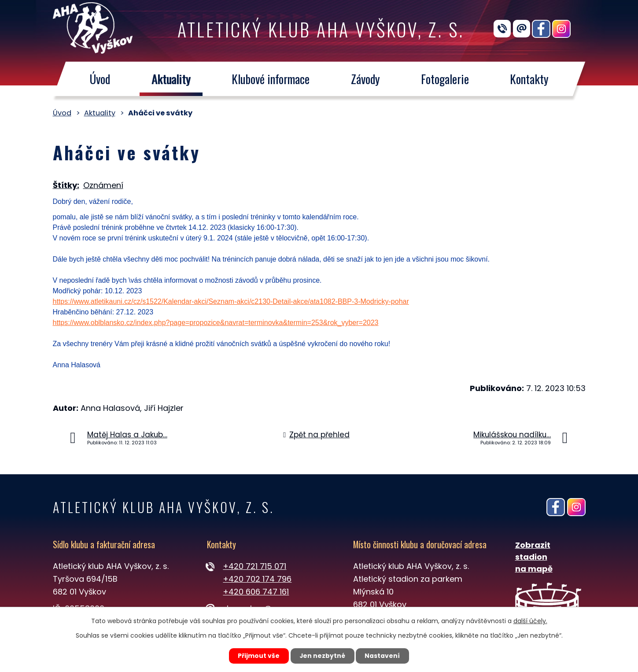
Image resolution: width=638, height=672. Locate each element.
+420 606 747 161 (256, 592)
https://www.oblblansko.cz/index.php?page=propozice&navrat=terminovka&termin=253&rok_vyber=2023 (216, 323)
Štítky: (66, 185)
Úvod (100, 79)
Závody (365, 79)
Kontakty (529, 79)
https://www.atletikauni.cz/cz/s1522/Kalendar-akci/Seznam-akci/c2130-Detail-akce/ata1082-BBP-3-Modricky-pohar (231, 301)
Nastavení (384, 656)
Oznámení (103, 185)
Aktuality (171, 79)
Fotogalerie (445, 79)
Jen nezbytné (323, 656)
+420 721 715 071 (254, 566)
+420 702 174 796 (257, 579)
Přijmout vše (258, 656)
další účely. (530, 620)
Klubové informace (271, 79)
